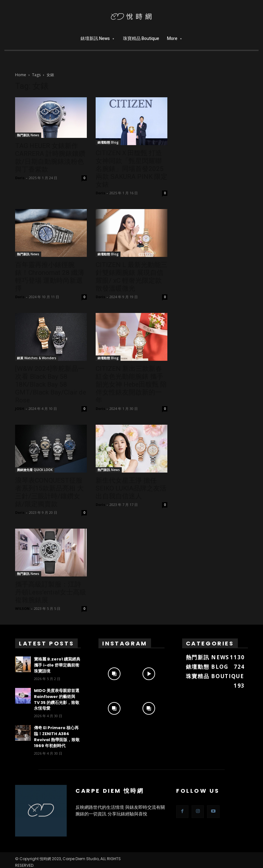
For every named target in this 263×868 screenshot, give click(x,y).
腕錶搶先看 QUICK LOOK (35, 470)
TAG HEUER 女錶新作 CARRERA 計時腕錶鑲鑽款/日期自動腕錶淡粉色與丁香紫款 (50, 158)
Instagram (125, 643)
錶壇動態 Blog (108, 142)
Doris (20, 178)
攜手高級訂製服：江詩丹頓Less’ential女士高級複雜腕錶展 (51, 592)
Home (21, 75)
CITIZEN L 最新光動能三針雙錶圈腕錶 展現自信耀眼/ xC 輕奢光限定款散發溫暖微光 (131, 277)
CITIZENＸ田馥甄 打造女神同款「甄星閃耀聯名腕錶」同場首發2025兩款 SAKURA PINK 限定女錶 (131, 169)
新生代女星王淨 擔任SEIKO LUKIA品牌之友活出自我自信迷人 (131, 488)
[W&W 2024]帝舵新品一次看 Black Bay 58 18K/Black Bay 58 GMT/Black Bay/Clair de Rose (51, 384)
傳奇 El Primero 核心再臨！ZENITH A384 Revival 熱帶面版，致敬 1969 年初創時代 (55, 734)
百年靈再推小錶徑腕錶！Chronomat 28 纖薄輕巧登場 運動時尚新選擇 (50, 277)
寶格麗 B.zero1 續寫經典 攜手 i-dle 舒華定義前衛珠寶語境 (57, 665)
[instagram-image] (114, 672)
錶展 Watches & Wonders (37, 358)
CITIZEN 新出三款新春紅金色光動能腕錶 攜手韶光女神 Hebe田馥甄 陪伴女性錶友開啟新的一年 (131, 384)
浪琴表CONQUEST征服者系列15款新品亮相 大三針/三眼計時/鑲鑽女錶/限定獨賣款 (49, 492)
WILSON (22, 608)
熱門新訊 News (28, 135)
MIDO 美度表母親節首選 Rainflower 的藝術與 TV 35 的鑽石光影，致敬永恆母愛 (57, 698)
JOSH (20, 408)
